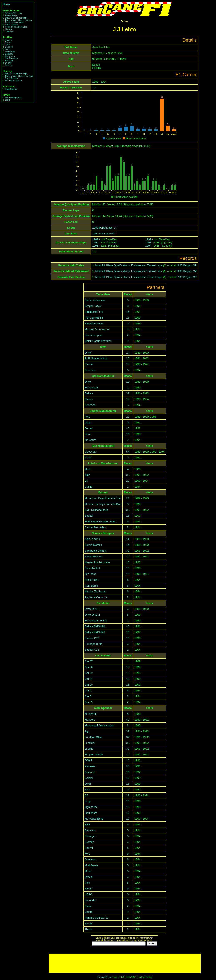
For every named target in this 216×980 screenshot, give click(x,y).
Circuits (9, 65)
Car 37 (89, 661)
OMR (88, 784)
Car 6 (88, 690)
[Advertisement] (125, 963)
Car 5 (88, 696)
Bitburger (90, 836)
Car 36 (89, 667)
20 (128, 417)
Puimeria (90, 766)
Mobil (88, 469)
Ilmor (88, 434)
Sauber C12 (92, 638)
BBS (87, 824)
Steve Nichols (93, 568)
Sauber (89, 364)
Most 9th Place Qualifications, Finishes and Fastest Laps (129, 265)
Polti (87, 883)
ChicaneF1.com (104, 977)
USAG (89, 894)
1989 (95, 239)
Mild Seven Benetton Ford (100, 522)
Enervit (89, 848)
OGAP (89, 760)
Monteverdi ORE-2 (96, 621)
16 (128, 312)
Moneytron (91, 714)
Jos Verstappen (94, 335)
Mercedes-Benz (94, 819)
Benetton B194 (94, 644)
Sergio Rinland (94, 556)
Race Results (11, 25)
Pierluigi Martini (94, 318)
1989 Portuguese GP (105, 228)
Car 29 (89, 702)
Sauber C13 (92, 650)
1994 (148, 246)
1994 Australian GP (104, 234)
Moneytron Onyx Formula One (103, 498)
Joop (88, 801)
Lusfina (89, 749)
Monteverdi (91, 388)
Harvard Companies (97, 918)
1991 (95, 246)
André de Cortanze (96, 597)
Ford (87, 417)
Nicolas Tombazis (95, 591)
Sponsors (9, 61)
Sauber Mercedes (95, 527)
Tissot (88, 929)
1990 (95, 243)
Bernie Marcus (93, 545)
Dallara (89, 393)
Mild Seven (91, 865)
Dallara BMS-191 (95, 626)
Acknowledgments (14, 98)
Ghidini (89, 778)
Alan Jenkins (92, 539)
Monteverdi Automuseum (100, 725)
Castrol (89, 487)
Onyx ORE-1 (92, 609)
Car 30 (89, 685)
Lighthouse (91, 807)
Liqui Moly (91, 813)
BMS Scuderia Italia (96, 358)
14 (128, 353)
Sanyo (89, 889)
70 (94, 87)
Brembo (89, 842)
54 (128, 452)
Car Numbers (11, 58)
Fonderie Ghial (94, 737)
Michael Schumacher (97, 329)
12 (128, 382)
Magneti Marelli (94, 755)
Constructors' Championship (18, 20)
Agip (87, 475)
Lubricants (10, 51)
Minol (88, 871)
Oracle (89, 877)
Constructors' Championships (19, 76)
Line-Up (9, 29)
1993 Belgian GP (187, 265)
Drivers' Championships (16, 74)
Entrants (9, 54)
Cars (7, 45)
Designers (10, 56)
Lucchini (90, 743)
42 (128, 720)
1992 (148, 239)
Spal (87, 790)
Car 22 (89, 673)
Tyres (8, 49)
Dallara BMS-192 (95, 632)
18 (128, 364)
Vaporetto (91, 900)
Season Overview (13, 13)
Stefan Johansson (95, 300)
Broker (89, 906)
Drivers (8, 40)
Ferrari (89, 428)
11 (128, 498)
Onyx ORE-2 (92, 615)
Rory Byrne (91, 586)
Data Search (11, 89)
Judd (88, 422)
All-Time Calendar (14, 81)
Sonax (89, 924)
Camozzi (90, 772)
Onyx (88, 353)
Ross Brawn (92, 580)
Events (8, 63)
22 (128, 481)
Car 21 (89, 679)
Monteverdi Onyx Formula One (103, 504)
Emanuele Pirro (94, 312)
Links (7, 100)
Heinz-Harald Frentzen (98, 341)
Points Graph (11, 16)
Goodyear (91, 452)
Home (6, 4)
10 (128, 667)
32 (128, 358)
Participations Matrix (15, 22)
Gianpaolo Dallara (95, 551)
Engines (9, 47)
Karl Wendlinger (94, 323)
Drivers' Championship (16, 18)
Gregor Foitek (93, 306)
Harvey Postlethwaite (97, 562)
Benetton (90, 370)
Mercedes (91, 440)
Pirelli (88, 457)
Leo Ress (90, 574)
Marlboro (90, 720)
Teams (8, 42)
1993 (148, 243)
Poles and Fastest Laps (16, 27)
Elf (86, 481)
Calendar (9, 32)
